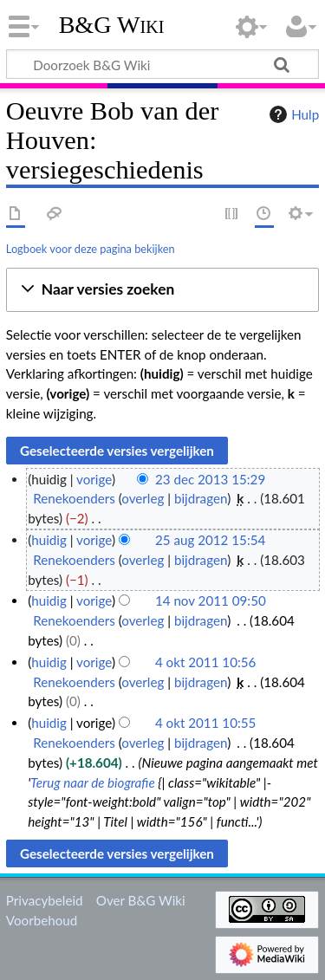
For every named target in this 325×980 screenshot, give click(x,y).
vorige (94, 479)
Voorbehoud (42, 920)
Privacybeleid (45, 900)
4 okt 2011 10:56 (206, 662)
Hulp (292, 114)
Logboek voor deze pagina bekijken (91, 249)
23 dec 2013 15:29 (210, 479)
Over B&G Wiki (141, 900)
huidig (49, 540)
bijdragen (201, 498)
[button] (162, 290)
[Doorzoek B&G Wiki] (162, 64)
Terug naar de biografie (93, 782)
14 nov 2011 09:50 (211, 600)
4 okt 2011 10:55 (206, 723)
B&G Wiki (112, 25)
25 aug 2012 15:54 (210, 540)
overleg (143, 498)
